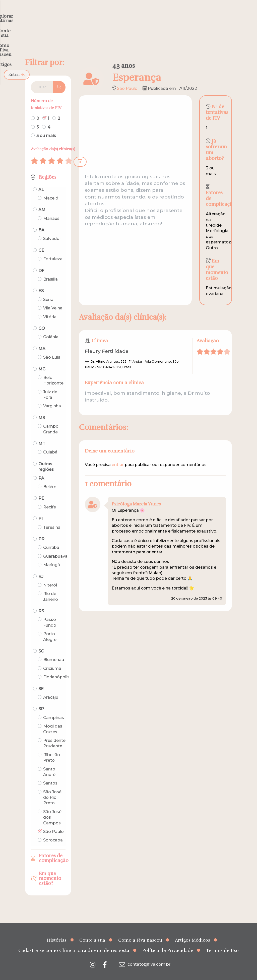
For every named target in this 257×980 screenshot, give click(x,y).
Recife (50, 497)
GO (42, 319)
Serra (48, 290)
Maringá (52, 555)
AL (41, 180)
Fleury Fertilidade (107, 341)
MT (42, 434)
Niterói (50, 575)
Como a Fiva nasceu (140, 930)
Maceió (51, 188)
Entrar (240, 14)
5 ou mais (46, 126)
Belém (50, 477)
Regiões (48, 167)
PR (41, 529)
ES (41, 281)
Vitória (50, 307)
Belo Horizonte (53, 371)
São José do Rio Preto (52, 788)
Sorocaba (53, 830)
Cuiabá (50, 442)
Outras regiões (46, 457)
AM (42, 200)
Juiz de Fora (50, 385)
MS (42, 408)
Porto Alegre (50, 627)
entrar (118, 455)
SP (41, 699)
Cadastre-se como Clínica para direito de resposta (74, 941)
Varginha (52, 396)
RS (41, 601)
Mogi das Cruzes (53, 719)
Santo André (49, 762)
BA (41, 220)
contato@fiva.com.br (144, 955)
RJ (41, 567)
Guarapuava (55, 546)
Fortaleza (53, 249)
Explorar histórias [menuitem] (79, 14)
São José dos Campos (52, 808)
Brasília (50, 269)
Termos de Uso (222, 941)
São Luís (52, 347)
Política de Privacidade (168, 941)
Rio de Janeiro (51, 587)
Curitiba (51, 538)
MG (42, 359)
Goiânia (51, 327)
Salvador (52, 229)
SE (41, 679)
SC (41, 641)
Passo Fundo (50, 612)
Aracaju (51, 688)
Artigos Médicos (192, 930)
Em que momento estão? (50, 869)
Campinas (54, 708)
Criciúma (52, 659)
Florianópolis (56, 667)
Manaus (51, 209)
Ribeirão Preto (52, 748)
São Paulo (53, 822)
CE (41, 241)
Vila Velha (53, 298)
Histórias (57, 930)
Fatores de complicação (52, 848)
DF (41, 261)
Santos (50, 773)
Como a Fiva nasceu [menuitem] (162, 14)
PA (41, 468)
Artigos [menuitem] (200, 14)
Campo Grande (51, 419)
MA (42, 339)
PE (41, 488)
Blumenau (54, 650)
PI (41, 509)
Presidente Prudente (54, 733)
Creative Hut (179, 973)
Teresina (52, 517)
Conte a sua (92, 930)
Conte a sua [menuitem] (119, 14)
